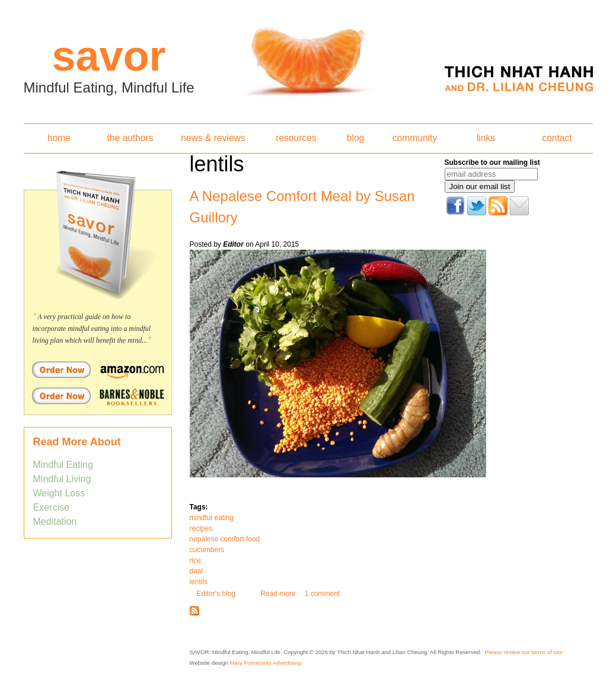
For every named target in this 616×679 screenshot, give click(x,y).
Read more (278, 594)
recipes (201, 528)
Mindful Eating (63, 465)
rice (195, 560)
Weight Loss (59, 493)
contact (557, 138)
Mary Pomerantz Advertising (266, 663)
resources (296, 138)
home (59, 138)
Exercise (51, 507)
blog (355, 138)
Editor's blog (216, 594)
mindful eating (212, 518)
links (486, 138)
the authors (130, 138)
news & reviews (213, 138)
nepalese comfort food (225, 539)
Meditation (55, 522)
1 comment (322, 594)
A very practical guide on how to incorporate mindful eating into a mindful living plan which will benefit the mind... (92, 329)
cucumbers (207, 550)
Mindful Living (62, 479)
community (415, 138)
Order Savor (98, 369)
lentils (199, 582)
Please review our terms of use (524, 652)
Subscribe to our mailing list (492, 162)
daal (197, 571)
